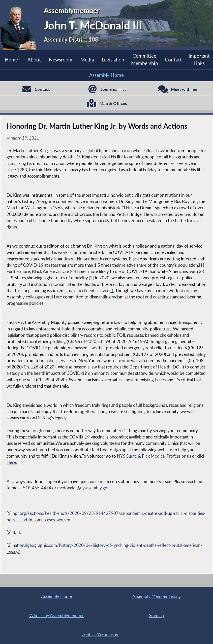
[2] (91, 278)
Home (11, 60)
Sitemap (157, 615)
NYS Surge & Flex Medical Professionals (154, 456)
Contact (173, 60)
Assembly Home (106, 75)
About (34, 60)
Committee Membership (145, 59)
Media (87, 60)
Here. (12, 462)
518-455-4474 (37, 488)
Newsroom (61, 60)
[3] (112, 291)
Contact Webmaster (100, 634)
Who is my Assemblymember (56, 615)
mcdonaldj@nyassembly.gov (83, 488)
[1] (201, 265)
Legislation (113, 60)
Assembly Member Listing (157, 596)
